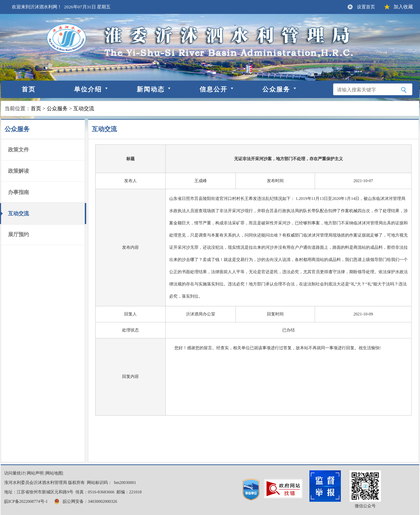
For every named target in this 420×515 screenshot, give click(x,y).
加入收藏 (403, 7)
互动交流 (84, 109)
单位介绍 (88, 89)
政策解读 (18, 171)
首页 (29, 89)
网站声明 (35, 473)
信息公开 (213, 89)
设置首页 (366, 7)
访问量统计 (15, 473)
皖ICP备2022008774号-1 (26, 501)
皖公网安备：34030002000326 (85, 501)
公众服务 (276, 89)
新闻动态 (151, 89)
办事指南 (18, 192)
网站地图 (54, 473)
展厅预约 (18, 234)
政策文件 (18, 150)
